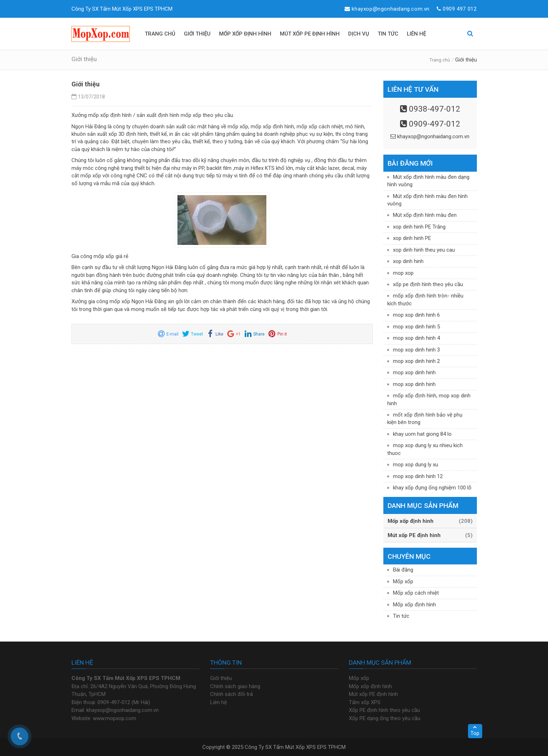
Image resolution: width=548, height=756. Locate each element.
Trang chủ (440, 60)
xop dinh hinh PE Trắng (419, 227)
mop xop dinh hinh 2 (416, 361)
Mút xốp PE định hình (373, 694)
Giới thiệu (221, 678)
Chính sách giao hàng (235, 686)
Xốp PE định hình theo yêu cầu (384, 710)
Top (475, 731)
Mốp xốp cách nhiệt (416, 593)
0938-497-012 (435, 109)
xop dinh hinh (408, 261)
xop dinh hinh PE (412, 238)
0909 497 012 (460, 9)
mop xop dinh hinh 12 (418, 476)
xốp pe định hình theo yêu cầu (428, 284)
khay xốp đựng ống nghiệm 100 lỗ (432, 488)
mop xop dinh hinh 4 (416, 338)
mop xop (403, 273)
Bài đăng (403, 570)
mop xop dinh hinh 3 (416, 350)
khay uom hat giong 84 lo (422, 434)
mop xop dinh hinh (414, 372)
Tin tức (401, 616)
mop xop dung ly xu (416, 465)
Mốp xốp (403, 581)
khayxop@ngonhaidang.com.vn (391, 9)
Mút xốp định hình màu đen (425, 215)
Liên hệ (219, 702)
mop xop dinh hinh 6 (416, 315)
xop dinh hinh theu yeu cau (424, 250)
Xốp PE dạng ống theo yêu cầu (385, 718)
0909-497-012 (435, 124)
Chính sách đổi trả (232, 694)
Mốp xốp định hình (414, 605)
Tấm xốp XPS (365, 702)
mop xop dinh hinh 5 (416, 327)
